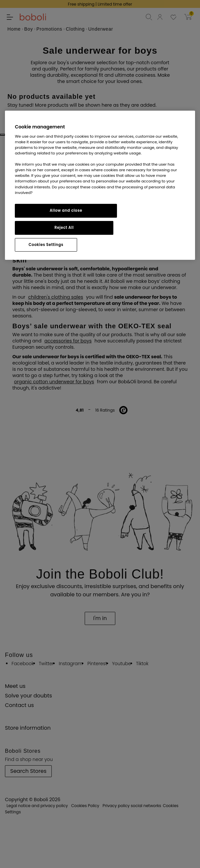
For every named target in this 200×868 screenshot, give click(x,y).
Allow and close (66, 210)
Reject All (64, 228)
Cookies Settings (46, 245)
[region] (100, 185)
